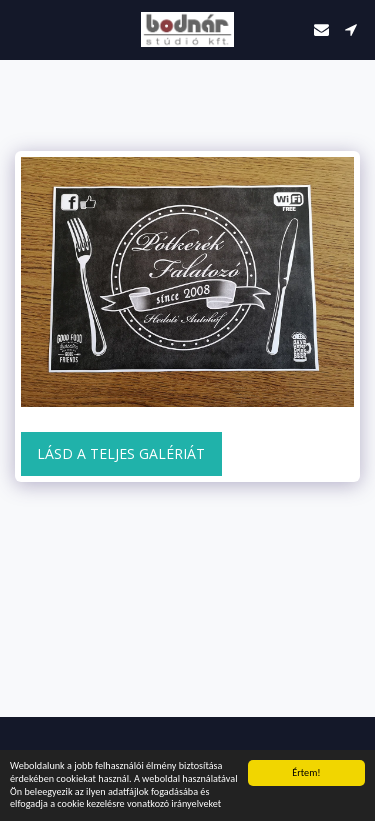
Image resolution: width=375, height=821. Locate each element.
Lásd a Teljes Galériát (121, 453)
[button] (22, 28)
